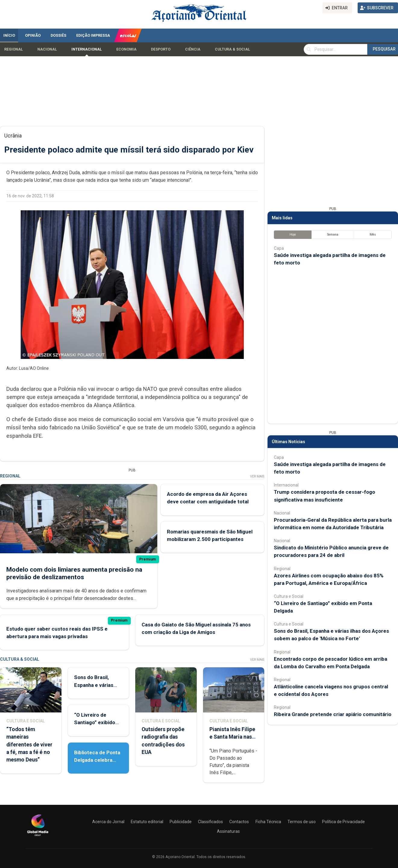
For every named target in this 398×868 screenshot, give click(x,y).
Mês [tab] (373, 235)
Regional (14, 49)
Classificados (210, 822)
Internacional (87, 49)
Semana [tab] (333, 235)
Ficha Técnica (268, 822)
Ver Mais (257, 476)
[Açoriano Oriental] (38, 837)
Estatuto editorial (147, 822)
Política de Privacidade (343, 822)
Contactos (239, 822)
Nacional (47, 49)
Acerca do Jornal (108, 822)
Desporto (161, 49)
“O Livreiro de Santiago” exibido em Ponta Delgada (96, 722)
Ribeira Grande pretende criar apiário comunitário (333, 714)
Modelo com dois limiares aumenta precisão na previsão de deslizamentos (74, 573)
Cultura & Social (232, 49)
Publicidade (181, 822)
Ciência (193, 49)
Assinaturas (228, 831)
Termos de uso (302, 822)
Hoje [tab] (293, 235)
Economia (126, 49)
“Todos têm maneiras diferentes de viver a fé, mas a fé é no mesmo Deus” (29, 744)
